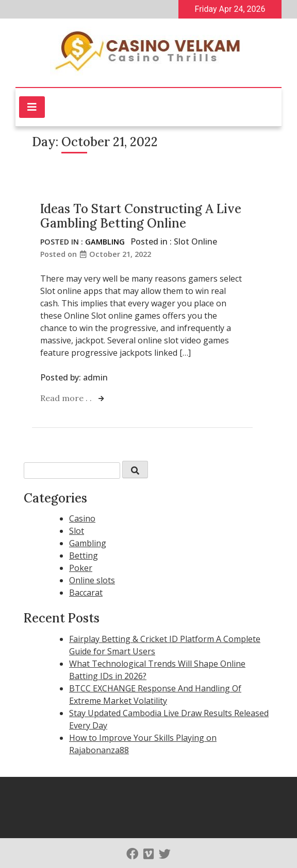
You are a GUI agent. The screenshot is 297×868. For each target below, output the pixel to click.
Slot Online (195, 241)
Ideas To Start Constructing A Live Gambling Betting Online (141, 216)
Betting (84, 555)
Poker (81, 568)
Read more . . (67, 398)
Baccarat (86, 593)
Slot (77, 531)
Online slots (92, 580)
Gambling (105, 242)
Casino (82, 518)
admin (95, 377)
